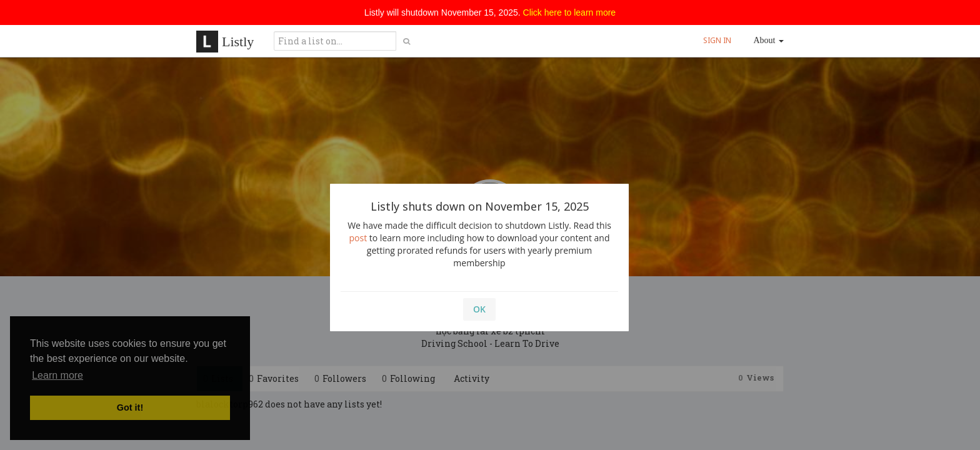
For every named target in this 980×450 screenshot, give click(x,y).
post (358, 238)
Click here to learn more (570, 12)
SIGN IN (717, 40)
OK (479, 309)
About (769, 40)
